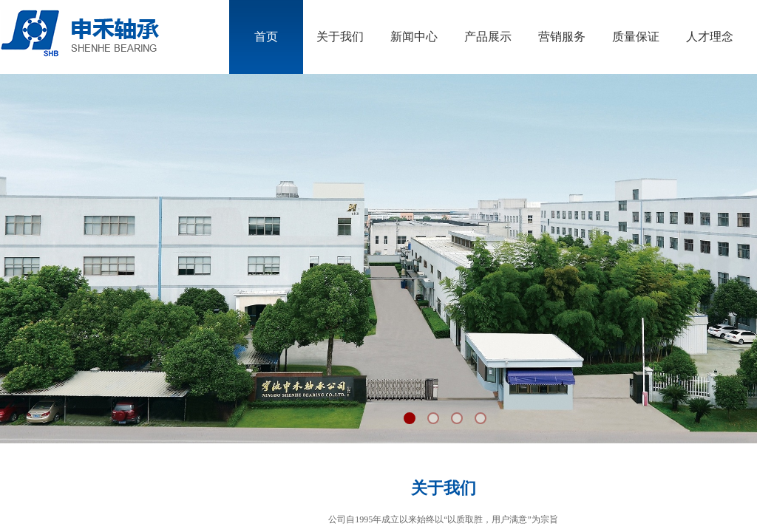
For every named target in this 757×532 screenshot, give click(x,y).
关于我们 (340, 37)
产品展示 (488, 37)
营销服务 (562, 37)
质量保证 (636, 37)
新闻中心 (414, 37)
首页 (266, 37)
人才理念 (710, 37)
